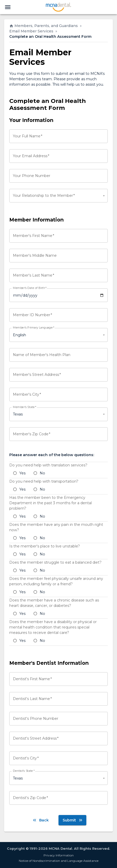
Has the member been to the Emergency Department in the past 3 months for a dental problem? (51, 503)
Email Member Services (31, 31)
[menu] (8, 7)
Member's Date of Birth (30, 288)
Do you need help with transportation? (44, 481)
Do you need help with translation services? (48, 465)
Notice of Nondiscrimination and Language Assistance (59, 861)
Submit (73, 820)
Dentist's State (24, 771)
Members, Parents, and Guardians (44, 26)
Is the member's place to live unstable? (45, 546)
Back (40, 820)
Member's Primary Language (34, 328)
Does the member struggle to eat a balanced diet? (55, 562)
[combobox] (58, 196)
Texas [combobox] (18, 414)
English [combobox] (19, 335)
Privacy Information (59, 855)
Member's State (24, 407)
